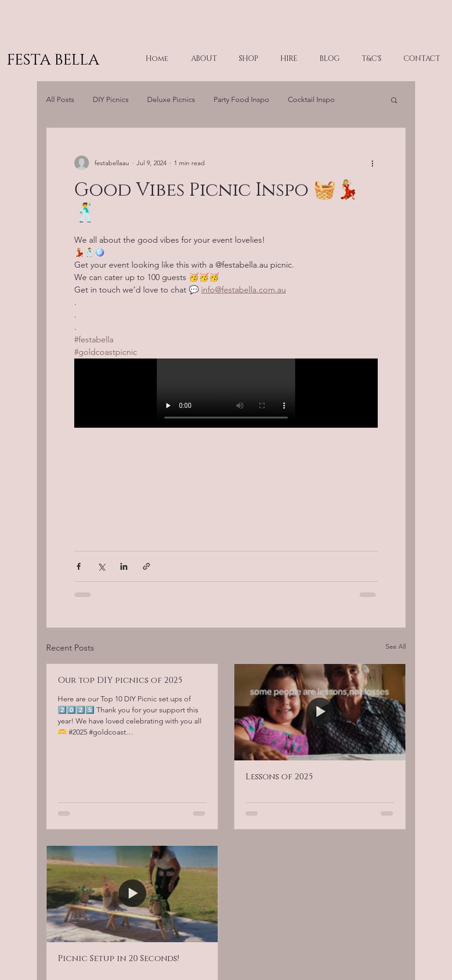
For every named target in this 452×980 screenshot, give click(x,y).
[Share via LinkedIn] (124, 566)
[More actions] (372, 163)
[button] (394, 100)
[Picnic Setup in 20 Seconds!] (132, 894)
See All (396, 646)
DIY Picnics (111, 99)
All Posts (60, 99)
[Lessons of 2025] (320, 712)
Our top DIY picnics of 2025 (120, 681)
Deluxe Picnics (171, 99)
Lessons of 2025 (279, 777)
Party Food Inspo (241, 99)
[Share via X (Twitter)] (101, 566)
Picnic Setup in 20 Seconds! (118, 959)
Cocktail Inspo (311, 99)
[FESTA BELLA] (81, 60)
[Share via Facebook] (79, 566)
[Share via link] (146, 566)
